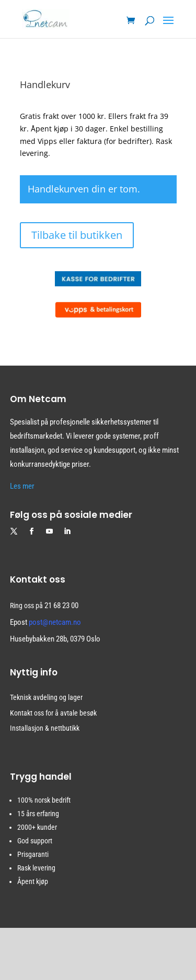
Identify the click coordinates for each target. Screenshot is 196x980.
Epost (45, 622)
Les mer (22, 486)
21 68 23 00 (61, 606)
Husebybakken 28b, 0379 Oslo (55, 639)
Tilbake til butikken (77, 235)
